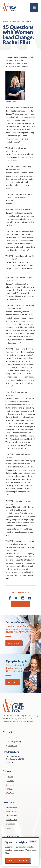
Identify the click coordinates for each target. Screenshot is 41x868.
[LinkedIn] (23, 598)
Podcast (10, 777)
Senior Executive (11, 816)
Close (33, 841)
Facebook (10, 781)
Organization (10, 824)
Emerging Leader (11, 807)
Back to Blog (21, 604)
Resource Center (15, 22)
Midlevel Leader (11, 812)
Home (5, 22)
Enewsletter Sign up (18, 860)
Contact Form (11, 746)
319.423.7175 (11, 737)
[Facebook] (10, 598)
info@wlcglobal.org (13, 742)
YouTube (10, 793)
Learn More (14, 643)
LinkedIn (9, 789)
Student (8, 828)
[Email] (30, 598)
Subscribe (13, 682)
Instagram (10, 785)
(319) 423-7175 (11, 762)
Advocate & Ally (11, 820)
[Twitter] (16, 598)
